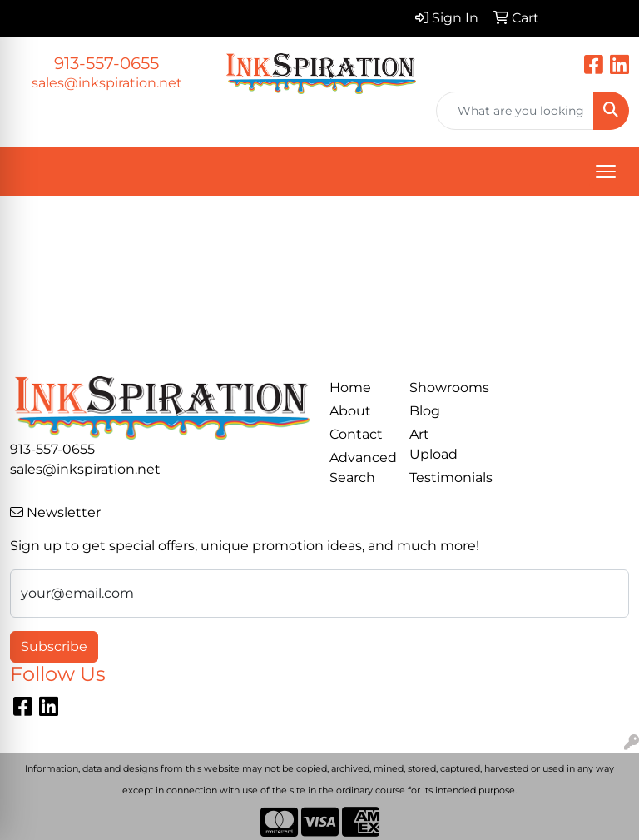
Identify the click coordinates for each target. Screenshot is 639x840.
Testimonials (439, 477)
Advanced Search (359, 467)
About (350, 411)
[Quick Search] (515, 111)
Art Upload (433, 444)
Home (350, 388)
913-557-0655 (106, 63)
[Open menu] (606, 171)
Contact (356, 434)
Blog (425, 411)
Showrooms (439, 388)
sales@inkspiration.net (107, 83)
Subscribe (54, 646)
